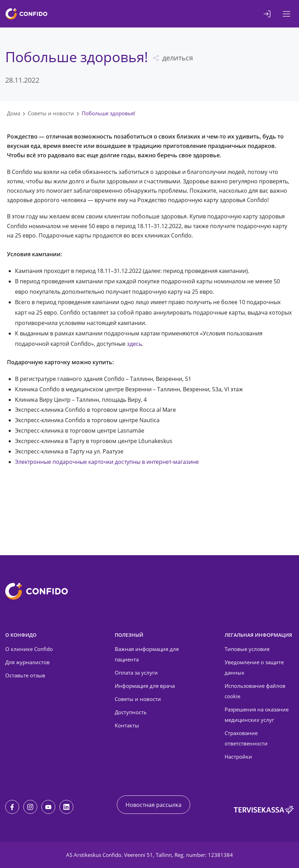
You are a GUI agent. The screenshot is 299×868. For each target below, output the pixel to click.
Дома (14, 113)
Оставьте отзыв (25, 675)
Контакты (127, 725)
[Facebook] (12, 807)
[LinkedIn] (66, 807)
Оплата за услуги (136, 673)
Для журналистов (27, 662)
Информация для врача (145, 686)
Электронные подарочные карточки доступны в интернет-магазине (107, 462)
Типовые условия (247, 649)
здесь (134, 344)
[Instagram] (30, 807)
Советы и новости (51, 113)
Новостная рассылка (153, 805)
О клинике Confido (29, 649)
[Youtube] (48, 807)
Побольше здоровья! (108, 113)
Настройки (238, 757)
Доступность (131, 712)
